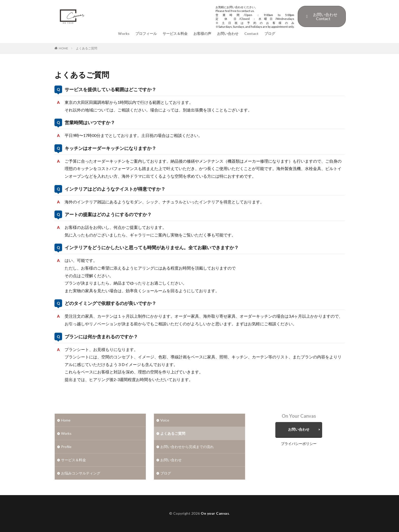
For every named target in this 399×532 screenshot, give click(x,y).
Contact (251, 33)
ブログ (270, 33)
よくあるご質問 (87, 48)
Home (66, 420)
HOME (63, 48)
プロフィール (146, 33)
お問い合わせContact (322, 16)
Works (124, 33)
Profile (66, 447)
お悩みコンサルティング (81, 473)
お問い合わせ (228, 33)
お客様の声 (202, 33)
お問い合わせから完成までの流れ (187, 447)
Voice (165, 420)
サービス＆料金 (175, 33)
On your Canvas (215, 513)
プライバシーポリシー (299, 444)
